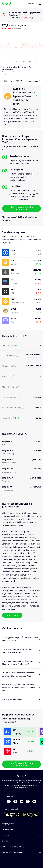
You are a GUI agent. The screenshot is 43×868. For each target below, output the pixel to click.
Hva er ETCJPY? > (17, 81)
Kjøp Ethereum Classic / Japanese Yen (22, 208)
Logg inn (31, 4)
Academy (6, 220)
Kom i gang (12, 615)
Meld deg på (6, 67)
